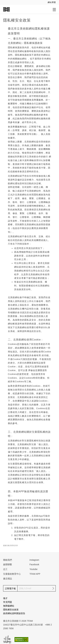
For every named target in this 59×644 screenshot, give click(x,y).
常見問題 (8, 602)
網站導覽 (52, 2)
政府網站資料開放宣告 (14, 613)
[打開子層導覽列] (54, 9)
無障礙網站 (9, 606)
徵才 (5, 598)
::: (2, 2)
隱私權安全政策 (11, 610)
